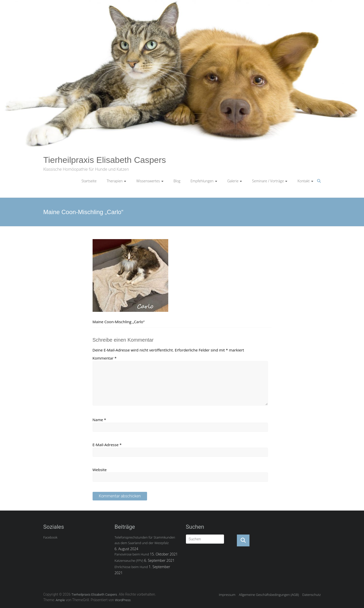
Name (99, 420)
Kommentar (105, 358)
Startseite (89, 181)
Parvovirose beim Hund (132, 554)
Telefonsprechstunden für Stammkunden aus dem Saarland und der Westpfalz (145, 540)
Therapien (115, 181)
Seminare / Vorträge (268, 181)
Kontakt (303, 181)
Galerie (233, 181)
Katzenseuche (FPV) (129, 561)
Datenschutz (311, 595)
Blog (177, 181)
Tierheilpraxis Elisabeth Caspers (105, 160)
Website (100, 470)
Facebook (50, 537)
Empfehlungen (202, 181)
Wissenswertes (148, 181)
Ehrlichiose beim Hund (131, 567)
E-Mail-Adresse (107, 445)
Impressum (227, 595)
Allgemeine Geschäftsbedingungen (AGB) (269, 595)
